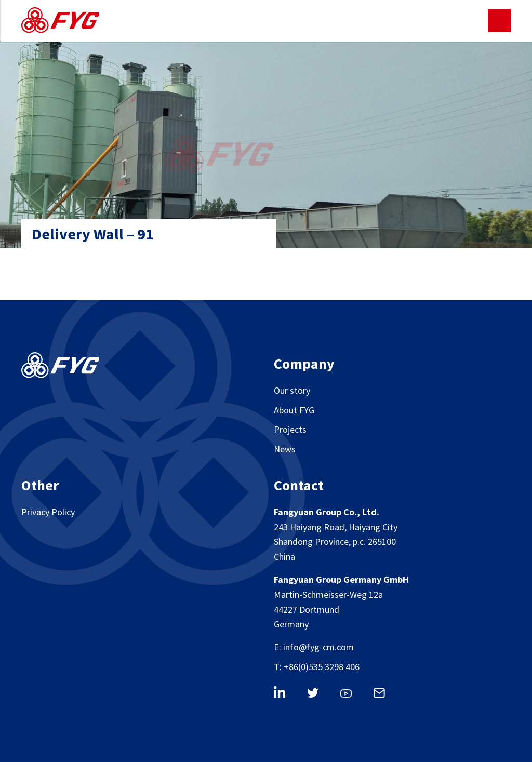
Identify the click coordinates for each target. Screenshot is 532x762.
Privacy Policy (48, 512)
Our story (292, 390)
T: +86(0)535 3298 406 (317, 667)
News (285, 449)
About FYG (294, 410)
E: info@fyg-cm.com (314, 647)
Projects (290, 429)
